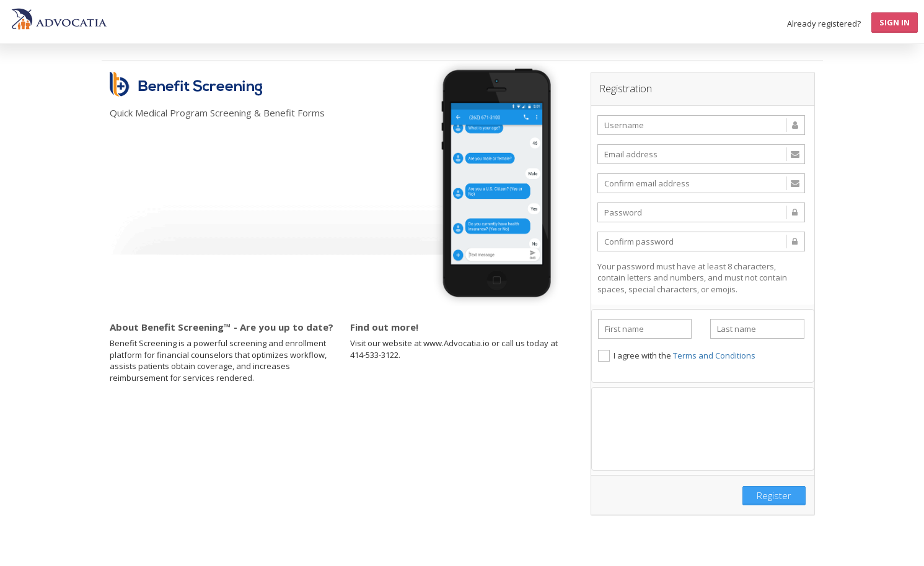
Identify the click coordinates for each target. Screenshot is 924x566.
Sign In (895, 22)
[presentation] (703, 427)
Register (774, 495)
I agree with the (677, 356)
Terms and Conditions (714, 355)
